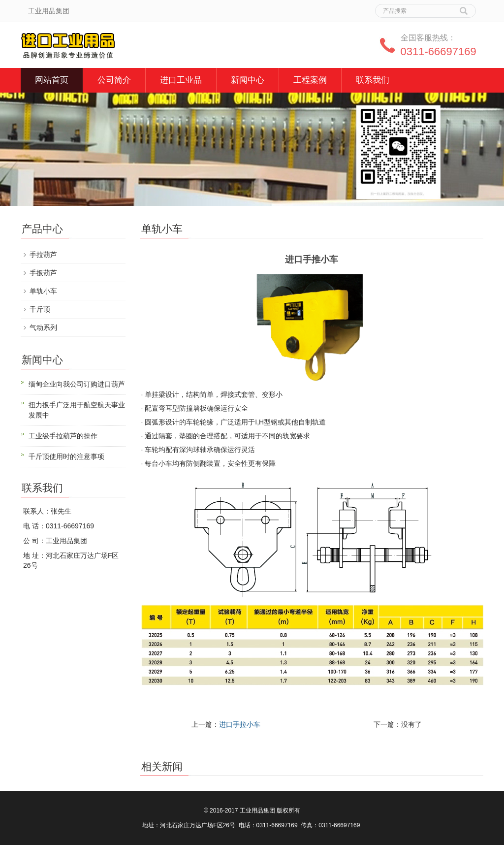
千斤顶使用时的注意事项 (66, 456)
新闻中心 (248, 80)
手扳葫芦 (43, 273)
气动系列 (43, 327)
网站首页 (52, 80)
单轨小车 (43, 291)
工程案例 (310, 80)
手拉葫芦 (43, 255)
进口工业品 (181, 80)
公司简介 (114, 80)
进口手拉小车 (240, 724)
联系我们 (373, 80)
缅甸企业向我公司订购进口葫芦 (77, 384)
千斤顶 (40, 309)
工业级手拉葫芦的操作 (63, 436)
